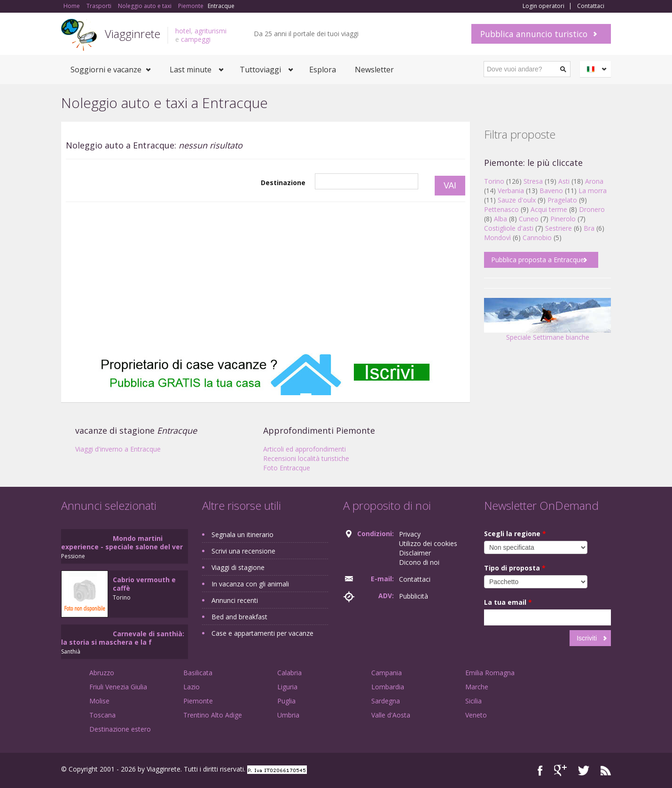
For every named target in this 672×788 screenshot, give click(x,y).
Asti (564, 181)
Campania (387, 673)
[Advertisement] (266, 278)
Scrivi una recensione (243, 551)
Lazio (191, 687)
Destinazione (283, 183)
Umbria (288, 715)
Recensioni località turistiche (306, 458)
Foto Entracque (287, 468)
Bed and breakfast (239, 617)
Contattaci (591, 6)
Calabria (289, 673)
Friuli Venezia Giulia (118, 687)
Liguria (287, 687)
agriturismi (211, 31)
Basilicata (198, 673)
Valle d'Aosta (391, 715)
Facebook (540, 770)
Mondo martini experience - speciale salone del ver (122, 542)
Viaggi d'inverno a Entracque (118, 449)
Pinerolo (563, 219)
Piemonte (198, 701)
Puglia (286, 701)
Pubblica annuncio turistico (534, 34)
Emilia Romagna (490, 673)
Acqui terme (549, 209)
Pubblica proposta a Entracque (538, 260)
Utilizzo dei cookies (428, 543)
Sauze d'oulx (517, 200)
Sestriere (559, 228)
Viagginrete (133, 34)
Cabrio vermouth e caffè (144, 584)
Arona (594, 181)
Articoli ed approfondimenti (305, 449)
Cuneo (529, 219)
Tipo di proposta (515, 568)
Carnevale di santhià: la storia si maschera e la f (123, 638)
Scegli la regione (515, 534)
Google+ (560, 770)
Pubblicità (414, 596)
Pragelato (562, 200)
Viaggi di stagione (238, 567)
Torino (494, 181)
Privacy (410, 534)
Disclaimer (415, 553)
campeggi (196, 39)
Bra (589, 228)
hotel (183, 31)
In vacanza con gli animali (250, 584)
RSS (606, 770)
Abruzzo (102, 673)
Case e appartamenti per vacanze (262, 633)
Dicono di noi (419, 562)
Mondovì (497, 238)
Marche (477, 687)
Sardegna (386, 701)
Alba (500, 219)
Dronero (592, 209)
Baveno (551, 191)
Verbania (511, 191)
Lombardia (388, 687)
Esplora (323, 70)
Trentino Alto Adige (213, 715)
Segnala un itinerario (242, 534)
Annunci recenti (235, 600)
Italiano (597, 69)
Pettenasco (501, 209)
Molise (99, 701)
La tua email (508, 602)
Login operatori (543, 6)
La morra (593, 191)
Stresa (533, 181)
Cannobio (537, 238)
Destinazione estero (120, 729)
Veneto (476, 715)
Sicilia (473, 701)
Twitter (584, 770)
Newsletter (374, 70)
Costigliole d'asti (509, 228)
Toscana (102, 715)
